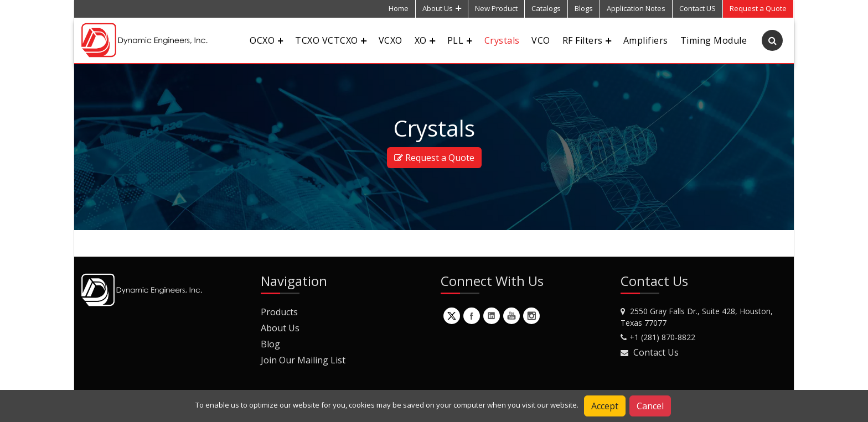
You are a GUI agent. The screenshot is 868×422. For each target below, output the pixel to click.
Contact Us (656, 352)
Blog (270, 344)
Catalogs (546, 8)
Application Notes (636, 8)
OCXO (266, 40)
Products (279, 312)
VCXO (391, 40)
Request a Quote (434, 158)
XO (425, 40)
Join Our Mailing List (303, 360)
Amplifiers (646, 40)
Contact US (697, 8)
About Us (442, 8)
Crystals (502, 40)
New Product (496, 8)
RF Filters (587, 40)
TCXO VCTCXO (330, 40)
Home (399, 8)
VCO (541, 40)
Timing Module (714, 40)
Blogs (584, 8)
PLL (460, 40)
